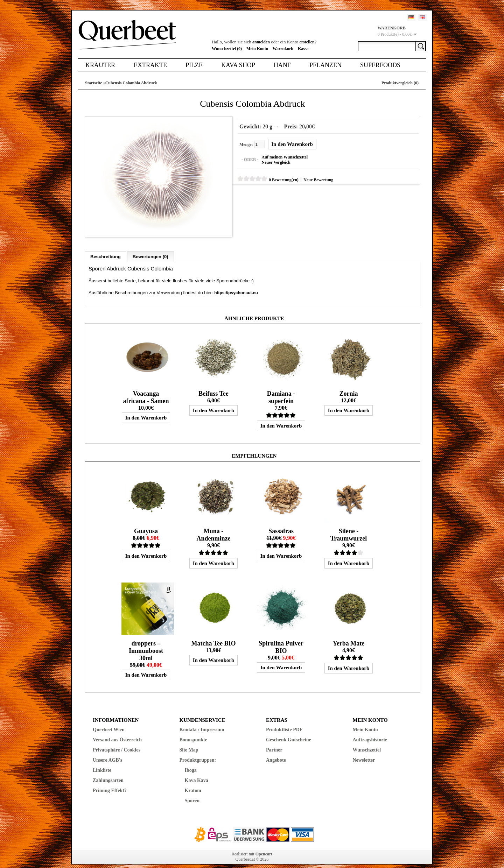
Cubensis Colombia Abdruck (131, 83)
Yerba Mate (349, 636)
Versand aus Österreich (117, 733)
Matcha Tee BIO (213, 636)
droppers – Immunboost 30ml (146, 644)
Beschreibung (106, 250)
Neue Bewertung (311, 178)
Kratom (193, 784)
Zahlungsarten (108, 773)
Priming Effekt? (110, 784)
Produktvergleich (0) (400, 83)
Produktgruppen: (198, 753)
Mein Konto (257, 49)
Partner (274, 743)
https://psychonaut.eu (236, 286)
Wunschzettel (367, 743)
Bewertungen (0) (150, 250)
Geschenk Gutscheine (289, 733)
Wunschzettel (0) (227, 49)
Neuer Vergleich (269, 161)
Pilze (194, 65)
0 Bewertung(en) (277, 178)
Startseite (94, 83)
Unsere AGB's (107, 753)
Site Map (189, 743)
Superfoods (380, 65)
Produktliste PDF (284, 723)
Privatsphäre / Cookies (117, 743)
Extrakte (150, 65)
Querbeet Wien (109, 723)
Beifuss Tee (213, 387)
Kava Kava (197, 773)
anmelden (261, 42)
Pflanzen (325, 65)
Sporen (192, 794)
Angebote (276, 753)
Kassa (303, 49)
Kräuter (100, 65)
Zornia (348, 387)
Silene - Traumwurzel (349, 528)
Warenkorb (283, 49)
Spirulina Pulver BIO (281, 640)
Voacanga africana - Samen (146, 390)
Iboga (191, 763)
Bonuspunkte (193, 733)
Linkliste (102, 763)
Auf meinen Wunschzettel (278, 155)
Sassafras (281, 524)
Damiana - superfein (281, 390)
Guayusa (146, 524)
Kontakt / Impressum (202, 723)
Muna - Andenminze (213, 528)
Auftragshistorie (370, 733)
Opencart (264, 847)
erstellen (307, 42)
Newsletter (364, 753)
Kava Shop (238, 65)
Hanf (282, 65)
